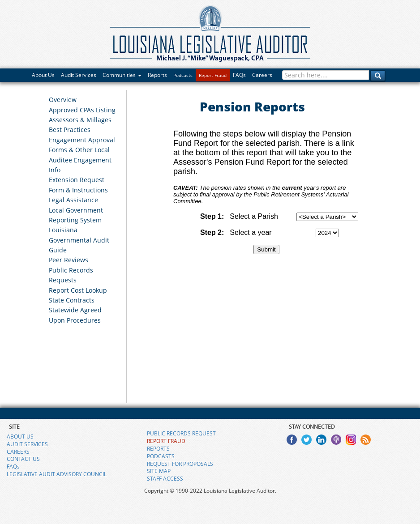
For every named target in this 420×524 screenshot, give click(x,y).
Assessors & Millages (80, 120)
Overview (63, 100)
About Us (43, 75)
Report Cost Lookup (78, 290)
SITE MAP (159, 471)
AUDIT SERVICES (27, 444)
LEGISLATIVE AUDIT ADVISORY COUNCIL (57, 474)
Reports (157, 75)
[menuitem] (84, 99)
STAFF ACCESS (165, 479)
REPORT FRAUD (166, 441)
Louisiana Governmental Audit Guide (79, 240)
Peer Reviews (69, 260)
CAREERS (18, 452)
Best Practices (70, 130)
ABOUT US (20, 437)
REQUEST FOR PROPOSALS (180, 464)
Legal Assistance (73, 200)
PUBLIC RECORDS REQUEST (181, 433)
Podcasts (183, 75)
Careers (262, 75)
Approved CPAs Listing (82, 110)
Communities (122, 75)
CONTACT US (23, 459)
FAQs (239, 75)
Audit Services (79, 75)
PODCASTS (161, 456)
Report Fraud (213, 75)
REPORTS (158, 449)
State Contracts (72, 300)
